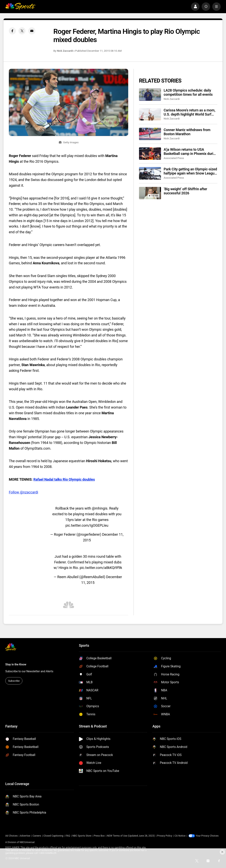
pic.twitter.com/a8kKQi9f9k (101, 568)
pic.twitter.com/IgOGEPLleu (87, 525)
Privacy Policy (165, 836)
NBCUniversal (27, 842)
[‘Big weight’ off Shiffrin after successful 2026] (150, 193)
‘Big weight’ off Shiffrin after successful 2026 (185, 191)
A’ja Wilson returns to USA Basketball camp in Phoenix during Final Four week (191, 152)
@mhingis (100, 508)
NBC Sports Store (82, 836)
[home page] (20, 7)
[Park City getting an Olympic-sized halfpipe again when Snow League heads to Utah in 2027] (150, 173)
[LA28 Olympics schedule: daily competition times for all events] (150, 94)
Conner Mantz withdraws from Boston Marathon (187, 132)
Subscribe (14, 681)
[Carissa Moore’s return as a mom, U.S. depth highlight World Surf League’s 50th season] (150, 114)
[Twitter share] (22, 31)
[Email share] (32, 31)
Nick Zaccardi (65, 51)
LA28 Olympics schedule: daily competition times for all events (188, 92)
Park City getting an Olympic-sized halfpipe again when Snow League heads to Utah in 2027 (190, 171)
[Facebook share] (12, 31)
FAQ (68, 836)
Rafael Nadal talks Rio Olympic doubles (64, 479)
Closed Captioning (53, 836)
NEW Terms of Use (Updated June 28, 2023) (131, 836)
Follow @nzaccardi (23, 492)
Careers (37, 836)
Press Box (99, 836)
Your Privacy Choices (207, 836)
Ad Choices (11, 836)
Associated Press (174, 158)
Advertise (25, 836)
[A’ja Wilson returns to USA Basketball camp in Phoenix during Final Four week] (150, 154)
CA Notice (180, 836)
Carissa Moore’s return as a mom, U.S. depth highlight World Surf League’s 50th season (190, 112)
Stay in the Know (16, 664)
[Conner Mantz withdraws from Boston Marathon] (150, 134)
